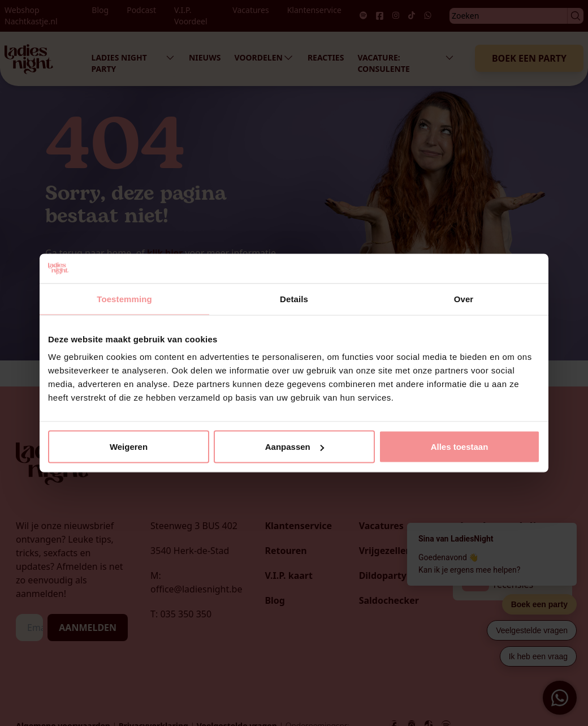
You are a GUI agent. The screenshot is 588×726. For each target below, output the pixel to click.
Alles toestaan (460, 447)
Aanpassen (295, 447)
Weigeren (129, 447)
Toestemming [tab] (124, 298)
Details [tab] (294, 298)
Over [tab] (464, 298)
